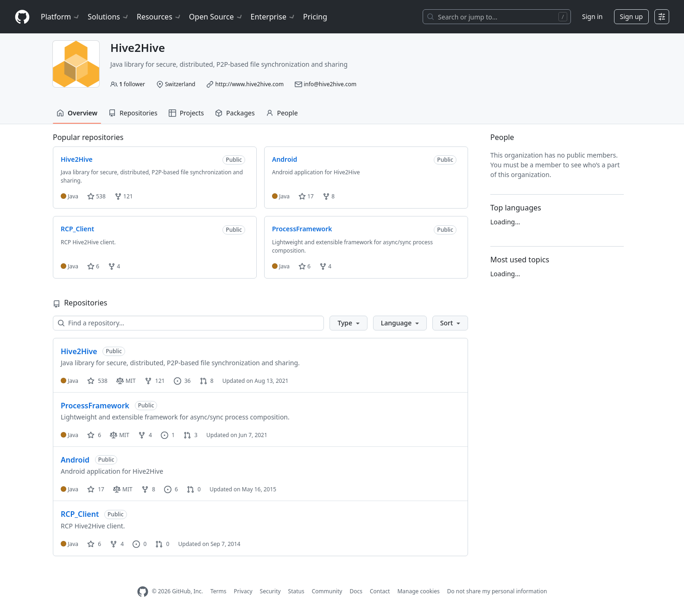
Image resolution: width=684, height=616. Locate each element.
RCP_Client (80, 514)
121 (124, 196)
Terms (218, 591)
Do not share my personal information (497, 591)
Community (327, 591)
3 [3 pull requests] (190, 435)
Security (270, 591)
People (282, 113)
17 (306, 196)
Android (75, 460)
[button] (348, 323)
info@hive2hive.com (330, 84)
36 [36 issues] (182, 381)
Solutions (108, 17)
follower (132, 84)
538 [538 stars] (97, 381)
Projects (186, 113)
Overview (77, 113)
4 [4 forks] (145, 435)
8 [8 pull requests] (207, 381)
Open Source (216, 17)
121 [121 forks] (155, 381)
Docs (356, 591)
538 (96, 196)
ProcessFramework (95, 406)
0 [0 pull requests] (194, 489)
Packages (235, 113)
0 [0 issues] (139, 544)
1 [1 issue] (168, 435)
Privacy (243, 591)
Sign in (592, 16)
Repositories (133, 113)
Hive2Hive (79, 351)
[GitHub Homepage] (143, 592)
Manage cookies (418, 591)
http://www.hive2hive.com (250, 84)
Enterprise (273, 17)
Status (296, 591)
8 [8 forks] (148, 489)
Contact (380, 591)
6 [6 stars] (94, 435)
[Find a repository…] (188, 323)
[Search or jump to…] (497, 17)
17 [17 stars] (96, 489)
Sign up (631, 16)
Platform (60, 17)
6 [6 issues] (171, 489)
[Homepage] (22, 17)
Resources (159, 17)
